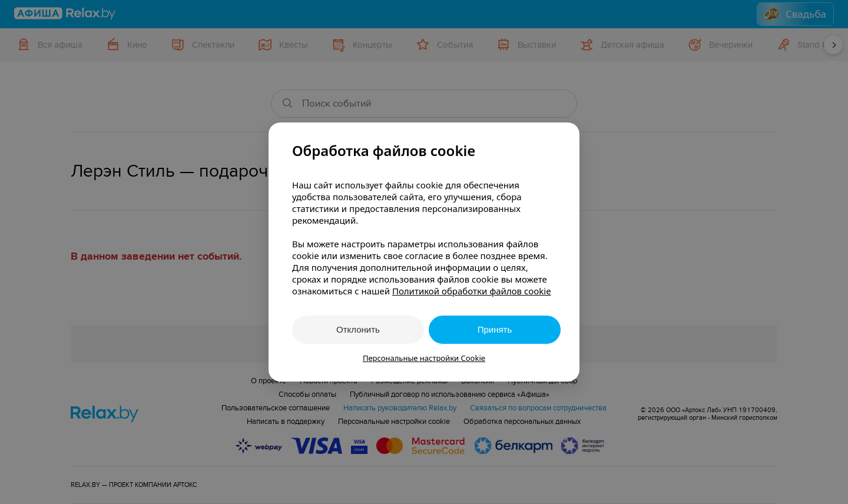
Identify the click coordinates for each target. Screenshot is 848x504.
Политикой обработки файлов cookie (472, 291)
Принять (495, 329)
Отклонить (358, 329)
